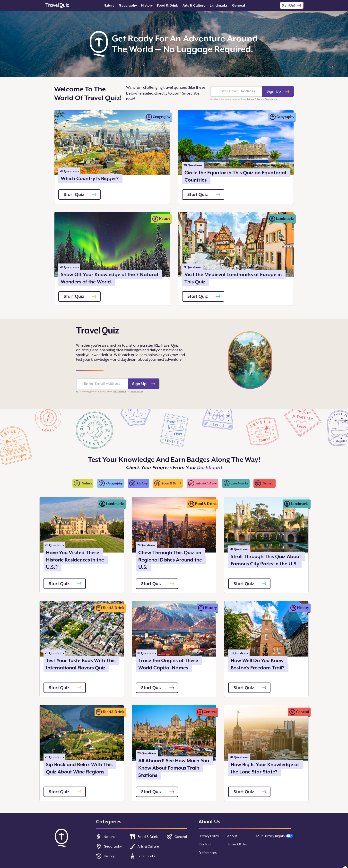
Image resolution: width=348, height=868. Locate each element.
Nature (109, 5)
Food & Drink (168, 5)
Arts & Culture (194, 5)
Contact (205, 844)
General (239, 5)
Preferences (208, 853)
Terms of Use (271, 99)
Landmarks (219, 5)
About (232, 836)
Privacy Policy (254, 99)
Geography (128, 5)
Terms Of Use (237, 844)
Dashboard (210, 468)
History (147, 5)
